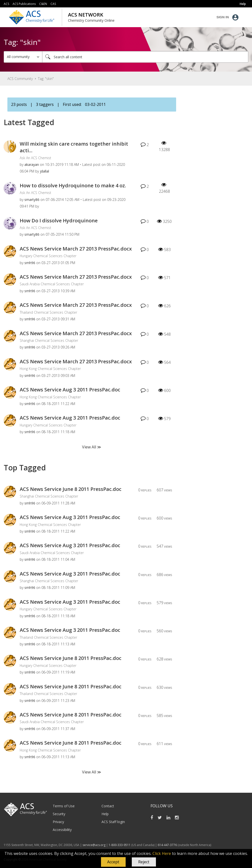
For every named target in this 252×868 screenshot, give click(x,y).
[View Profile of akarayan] (32, 164)
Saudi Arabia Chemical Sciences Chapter (52, 284)
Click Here (162, 853)
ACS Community (20, 79)
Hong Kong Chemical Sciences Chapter (50, 369)
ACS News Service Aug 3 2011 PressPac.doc (70, 390)
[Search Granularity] (23, 57)
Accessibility (62, 830)
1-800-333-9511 (120, 845)
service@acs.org (94, 845)
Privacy (58, 822)
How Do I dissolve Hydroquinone (59, 221)
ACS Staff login (113, 822)
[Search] (145, 57)
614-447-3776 (168, 845)
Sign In (223, 17)
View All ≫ (92, 447)
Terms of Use (64, 806)
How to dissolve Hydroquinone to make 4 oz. (73, 185)
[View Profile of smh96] (30, 263)
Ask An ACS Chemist (35, 158)
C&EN (43, 4)
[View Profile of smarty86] (32, 200)
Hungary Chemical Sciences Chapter (48, 256)
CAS (53, 4)
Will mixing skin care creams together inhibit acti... (74, 147)
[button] (113, 862)
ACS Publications (24, 4)
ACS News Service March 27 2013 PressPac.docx (76, 249)
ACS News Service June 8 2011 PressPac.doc (71, 489)
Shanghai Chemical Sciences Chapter (49, 340)
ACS (6, 4)
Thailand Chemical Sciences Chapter (48, 312)
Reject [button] (144, 862)
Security (59, 814)
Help (105, 814)
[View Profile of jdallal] (44, 171)
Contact (108, 806)
